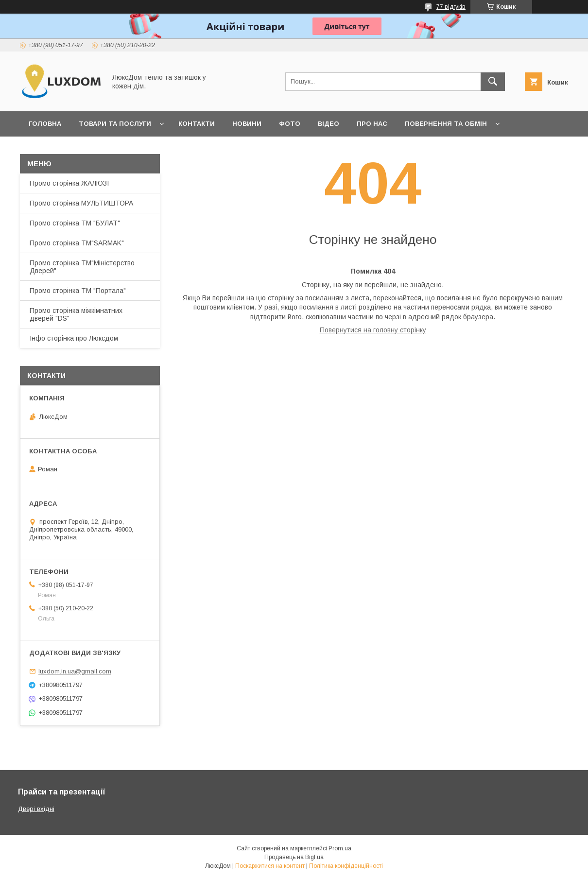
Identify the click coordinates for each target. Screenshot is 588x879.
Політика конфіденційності (346, 866)
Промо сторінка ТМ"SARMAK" (77, 243)
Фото (290, 124)
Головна (45, 124)
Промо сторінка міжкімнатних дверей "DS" (76, 314)
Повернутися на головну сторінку (373, 330)
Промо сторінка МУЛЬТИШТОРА (81, 203)
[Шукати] (493, 82)
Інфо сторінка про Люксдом (74, 338)
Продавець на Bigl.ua (294, 857)
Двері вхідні (36, 809)
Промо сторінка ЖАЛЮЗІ (69, 183)
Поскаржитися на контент (270, 866)
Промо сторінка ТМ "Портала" (78, 291)
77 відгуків (451, 7)
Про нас (372, 124)
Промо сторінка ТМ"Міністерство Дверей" (82, 267)
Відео (329, 124)
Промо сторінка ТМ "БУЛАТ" (75, 223)
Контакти (197, 124)
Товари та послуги (115, 124)
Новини (247, 124)
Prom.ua (340, 848)
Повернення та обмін (446, 124)
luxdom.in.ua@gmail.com (75, 671)
